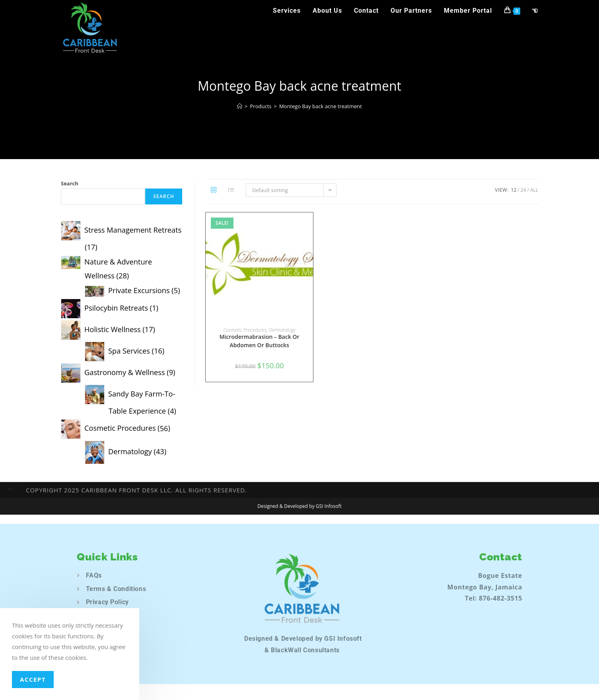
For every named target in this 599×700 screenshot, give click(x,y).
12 (514, 190)
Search (70, 183)
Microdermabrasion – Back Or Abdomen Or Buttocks (260, 341)
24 (523, 190)
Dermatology (282, 330)
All (534, 190)
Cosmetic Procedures (245, 330)
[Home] (240, 106)
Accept (33, 679)
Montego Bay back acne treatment (321, 106)
